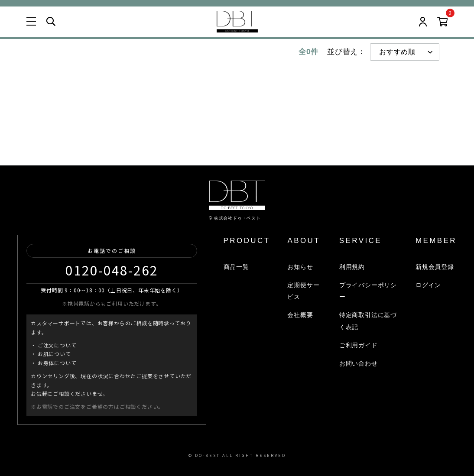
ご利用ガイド (359, 345)
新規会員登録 (435, 267)
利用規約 (352, 267)
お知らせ (300, 267)
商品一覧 (236, 267)
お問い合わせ (359, 363)
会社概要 (300, 315)
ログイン (428, 285)
